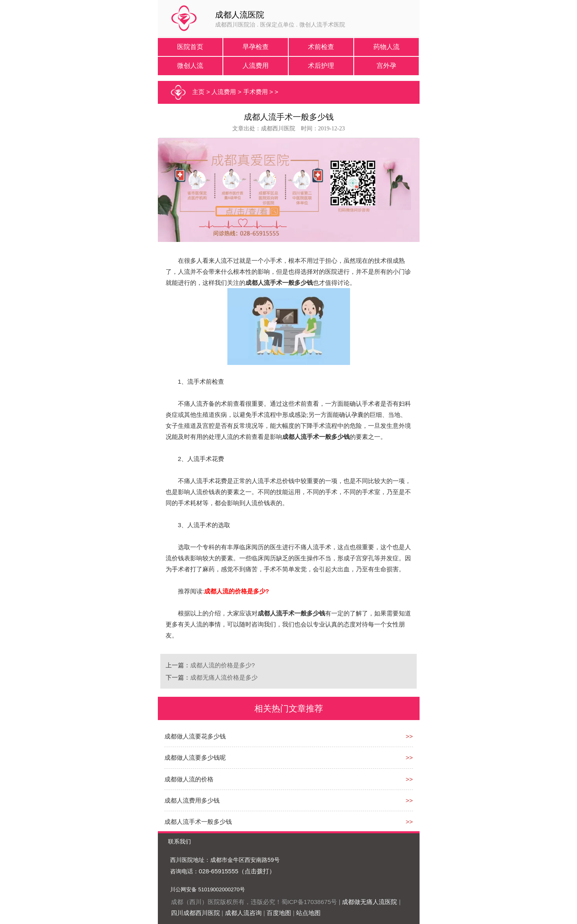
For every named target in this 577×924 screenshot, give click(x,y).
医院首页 (190, 47)
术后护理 (321, 66)
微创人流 (190, 66)
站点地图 (308, 913)
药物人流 (386, 47)
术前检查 (321, 47)
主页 (198, 92)
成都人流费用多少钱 (192, 800)
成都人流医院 (240, 15)
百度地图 (279, 913)
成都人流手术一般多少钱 (198, 822)
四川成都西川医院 (195, 913)
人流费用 (256, 66)
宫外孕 (386, 66)
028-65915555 (219, 871)
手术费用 (256, 92)
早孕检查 (256, 47)
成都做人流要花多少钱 (195, 736)
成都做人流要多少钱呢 (195, 757)
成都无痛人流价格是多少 (224, 677)
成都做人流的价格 (189, 779)
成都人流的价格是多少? (222, 665)
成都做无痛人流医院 (369, 902)
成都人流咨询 (243, 913)
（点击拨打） (257, 871)
